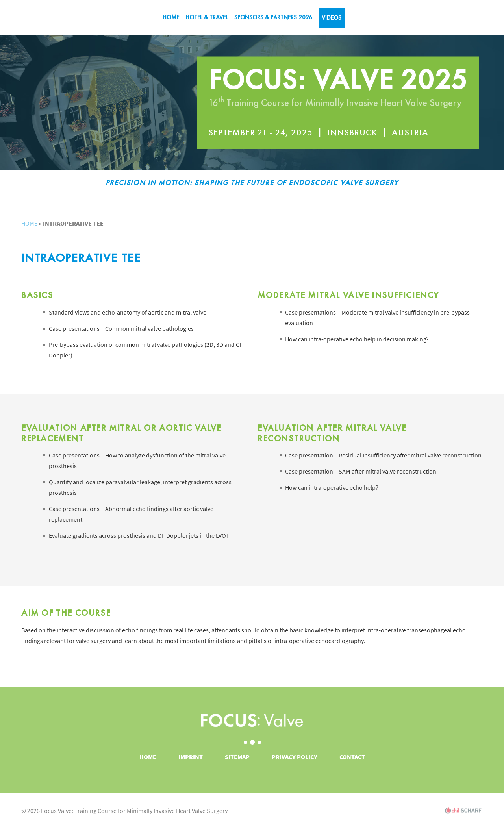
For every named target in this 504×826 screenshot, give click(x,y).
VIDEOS (332, 18)
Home (171, 17)
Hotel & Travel (207, 17)
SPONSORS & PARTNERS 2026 (273, 17)
